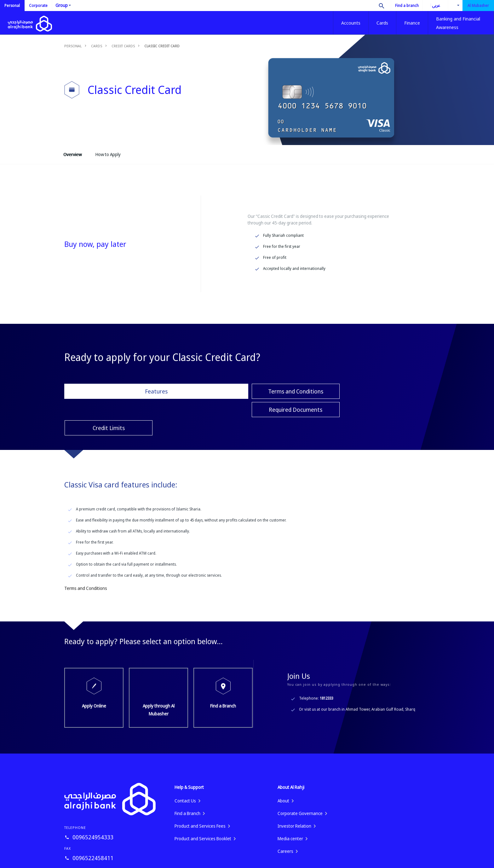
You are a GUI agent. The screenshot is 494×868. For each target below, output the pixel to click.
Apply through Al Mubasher (159, 661)
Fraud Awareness (377, 860)
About (283, 764)
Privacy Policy (413, 860)
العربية (431, 5)
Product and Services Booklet (203, 802)
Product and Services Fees (200, 789)
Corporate (38, 6)
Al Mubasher (478, 6)
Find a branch (407, 6)
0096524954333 (93, 801)
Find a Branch (223, 661)
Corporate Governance (300, 777)
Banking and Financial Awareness (458, 23)
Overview (72, 154)
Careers (285, 815)
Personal (12, 6)
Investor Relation (294, 789)
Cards (382, 23)
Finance (412, 23)
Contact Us (185, 764)
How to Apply (108, 154)
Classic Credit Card (162, 46)
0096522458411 (93, 821)
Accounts (351, 23)
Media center (290, 802)
